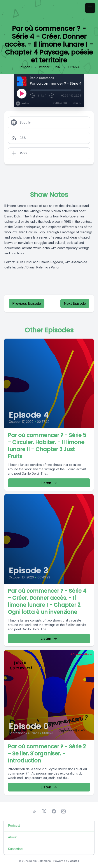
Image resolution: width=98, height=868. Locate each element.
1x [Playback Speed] (42, 96)
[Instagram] (63, 811)
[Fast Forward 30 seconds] (52, 96)
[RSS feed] (35, 811)
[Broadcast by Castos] (22, 104)
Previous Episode (27, 303)
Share (77, 103)
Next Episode (75, 303)
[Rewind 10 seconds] (33, 96)
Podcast (14, 825)
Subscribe (60, 103)
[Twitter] (44, 811)
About (12, 837)
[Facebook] (54, 811)
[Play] (21, 93)
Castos (74, 861)
